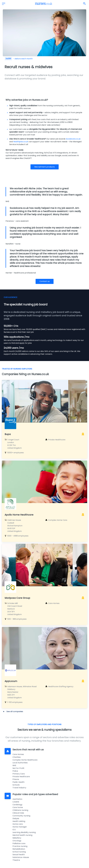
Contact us (45, 281)
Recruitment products (45, 167)
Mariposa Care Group (17, 598)
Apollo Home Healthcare (19, 515)
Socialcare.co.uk (73, 139)
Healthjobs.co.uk (21, 142)
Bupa (8, 434)
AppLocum (11, 681)
